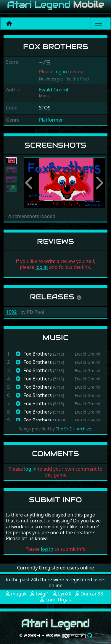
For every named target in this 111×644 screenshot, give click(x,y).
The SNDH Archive (73, 429)
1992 (11, 312)
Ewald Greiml (54, 90)
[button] (30, 183)
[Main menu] (99, 23)
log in (61, 72)
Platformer (51, 120)
